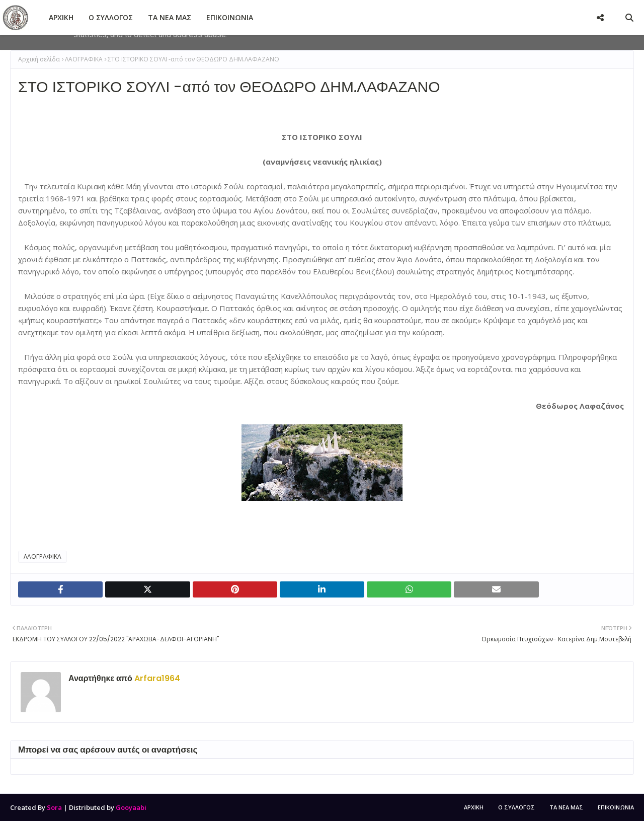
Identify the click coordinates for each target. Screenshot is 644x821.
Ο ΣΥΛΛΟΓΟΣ (516, 807)
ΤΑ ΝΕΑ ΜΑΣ (566, 807)
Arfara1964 (156, 678)
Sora (54, 807)
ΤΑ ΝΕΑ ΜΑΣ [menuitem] (170, 17)
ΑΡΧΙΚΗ (474, 807)
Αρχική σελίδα (39, 59)
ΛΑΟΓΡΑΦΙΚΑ (84, 59)
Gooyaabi (131, 807)
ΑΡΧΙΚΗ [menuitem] (61, 17)
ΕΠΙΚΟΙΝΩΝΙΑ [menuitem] (230, 17)
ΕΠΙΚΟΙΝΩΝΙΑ (616, 807)
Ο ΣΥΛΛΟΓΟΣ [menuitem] (111, 17)
